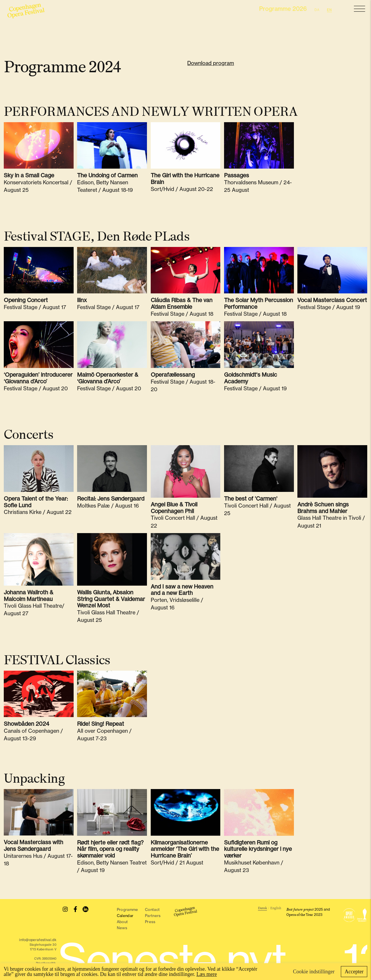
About (123, 922)
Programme (128, 909)
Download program (211, 63)
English (276, 908)
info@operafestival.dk (38, 940)
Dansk (262, 908)
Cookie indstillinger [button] (314, 972)
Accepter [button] (354, 972)
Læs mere (207, 974)
